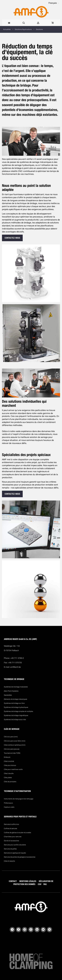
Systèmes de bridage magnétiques (16, 715)
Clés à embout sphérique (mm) (15, 745)
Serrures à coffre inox (11, 824)
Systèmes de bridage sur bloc (14, 703)
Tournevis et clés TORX (12, 753)
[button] (54, 3)
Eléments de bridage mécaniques (15, 699)
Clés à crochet (9, 761)
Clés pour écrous (10, 765)
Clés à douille (9, 773)
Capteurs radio (9, 807)
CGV (40, 884)
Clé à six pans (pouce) (12, 749)
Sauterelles (8, 695)
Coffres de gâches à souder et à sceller (17, 833)
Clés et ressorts (9, 861)
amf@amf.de (15, 667)
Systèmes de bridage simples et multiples (18, 711)
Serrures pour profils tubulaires (15, 845)
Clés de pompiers (10, 782)
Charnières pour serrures (13, 837)
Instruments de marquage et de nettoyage (19, 799)
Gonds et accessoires (11, 841)
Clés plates (8, 778)
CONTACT (13, 881)
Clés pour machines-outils (13, 769)
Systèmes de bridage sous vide (15, 720)
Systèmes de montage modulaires (16, 687)
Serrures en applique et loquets (15, 853)
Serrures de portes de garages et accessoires (20, 857)
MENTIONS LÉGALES (28, 881)
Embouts (7, 757)
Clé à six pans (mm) (11, 737)
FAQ (45, 884)
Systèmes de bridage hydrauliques (16, 707)
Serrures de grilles (10, 849)
